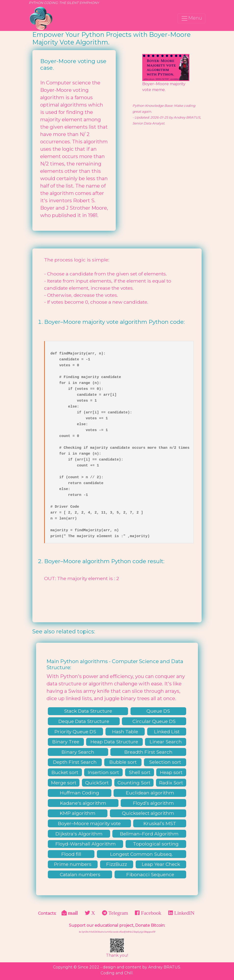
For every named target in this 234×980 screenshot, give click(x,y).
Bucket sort (65, 772)
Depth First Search (75, 762)
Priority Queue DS (75, 732)
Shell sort (140, 772)
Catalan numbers (80, 874)
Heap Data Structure (114, 742)
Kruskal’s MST (160, 823)
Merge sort (64, 783)
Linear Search (166, 742)
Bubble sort (123, 762)
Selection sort (165, 762)
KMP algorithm (78, 813)
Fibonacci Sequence (150, 874)
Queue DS (158, 711)
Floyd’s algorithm (153, 803)
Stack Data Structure (88, 711)
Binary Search (78, 752)
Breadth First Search (148, 752)
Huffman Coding (79, 793)
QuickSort (97, 783)
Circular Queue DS (154, 721)
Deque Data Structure (84, 721)
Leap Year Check (161, 864)
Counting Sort (134, 783)
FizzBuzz (117, 864)
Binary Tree (66, 742)
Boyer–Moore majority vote (89, 823)
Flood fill (71, 854)
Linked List (167, 732)
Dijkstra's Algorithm (79, 834)
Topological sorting (156, 844)
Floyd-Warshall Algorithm (86, 844)
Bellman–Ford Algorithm (149, 834)
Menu (191, 18)
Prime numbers (73, 864)
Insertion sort (103, 772)
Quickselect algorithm (148, 813)
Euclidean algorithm (150, 793)
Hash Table (125, 732)
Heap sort (171, 772)
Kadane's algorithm (83, 803)
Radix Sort (171, 783)
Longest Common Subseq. (141, 854)
